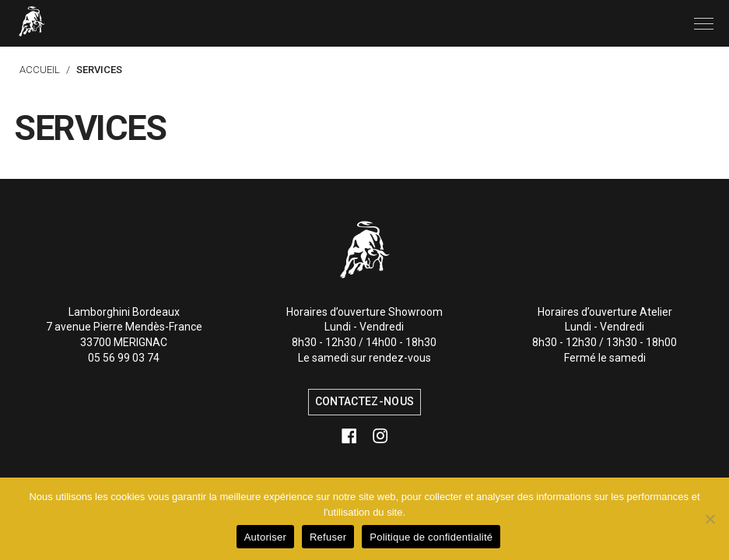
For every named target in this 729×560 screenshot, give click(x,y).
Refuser (328, 537)
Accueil (40, 70)
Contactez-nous (364, 401)
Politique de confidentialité (431, 537)
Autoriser (265, 537)
